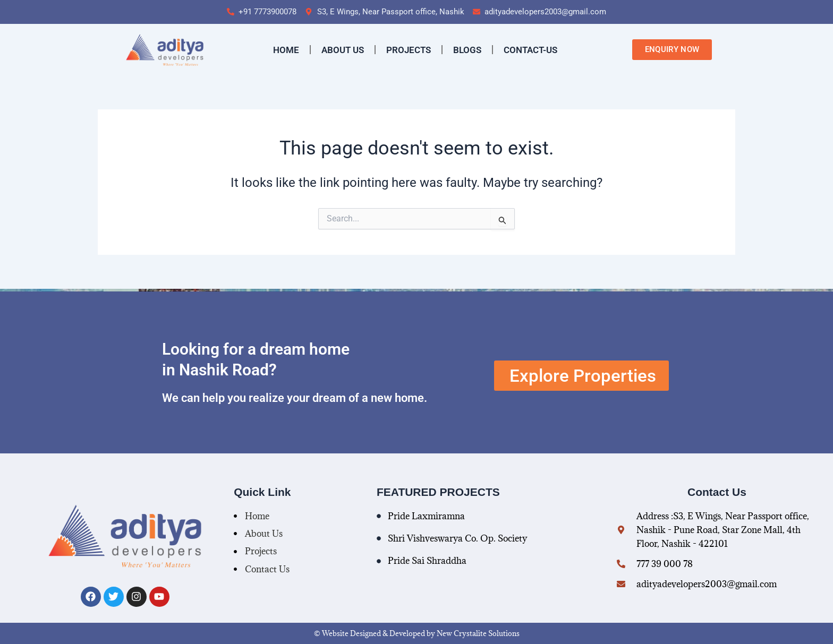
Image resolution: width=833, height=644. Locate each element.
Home (286, 50)
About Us (343, 50)
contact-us (530, 50)
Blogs (467, 50)
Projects (409, 50)
